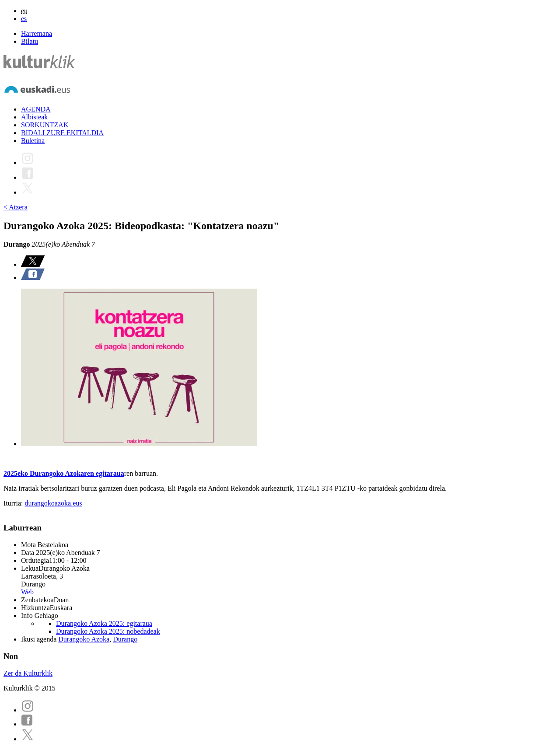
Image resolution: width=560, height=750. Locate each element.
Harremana (37, 33)
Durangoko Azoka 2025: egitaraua (104, 623)
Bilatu (30, 41)
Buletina (33, 141)
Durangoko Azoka (84, 639)
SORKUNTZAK (45, 125)
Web (27, 592)
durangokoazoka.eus (53, 503)
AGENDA (36, 109)
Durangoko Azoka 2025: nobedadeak (108, 631)
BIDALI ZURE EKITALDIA (62, 133)
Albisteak (34, 117)
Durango (125, 639)
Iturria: (14, 503)
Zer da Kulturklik (28, 673)
